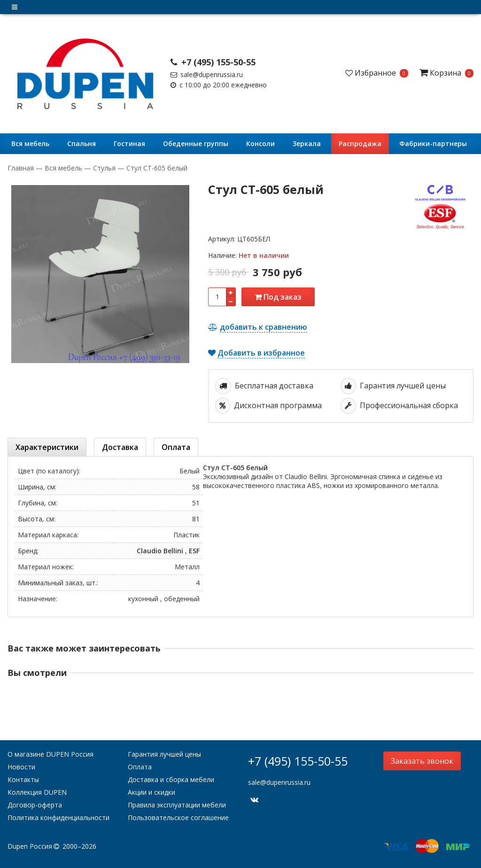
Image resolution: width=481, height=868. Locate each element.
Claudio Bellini (160, 551)
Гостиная (129, 143)
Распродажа (360, 143)
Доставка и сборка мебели (171, 779)
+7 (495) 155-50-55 (213, 62)
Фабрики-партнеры (433, 143)
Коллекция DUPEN (37, 792)
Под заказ (278, 297)
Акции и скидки (151, 792)
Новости (21, 767)
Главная (22, 168)
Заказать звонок (422, 761)
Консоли (260, 143)
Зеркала (307, 143)
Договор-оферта (35, 805)
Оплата (140, 767)
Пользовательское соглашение (178, 818)
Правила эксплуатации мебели (177, 805)
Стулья (104, 168)
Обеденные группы (196, 143)
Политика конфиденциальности (58, 818)
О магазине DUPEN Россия (50, 754)
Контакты (23, 779)
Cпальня (81, 143)
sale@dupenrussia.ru (207, 74)
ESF (194, 551)
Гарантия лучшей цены (164, 754)
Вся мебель (30, 143)
